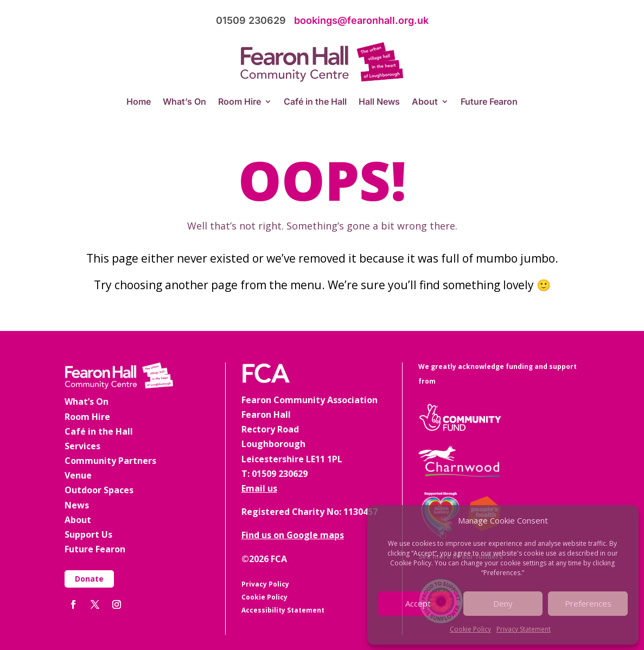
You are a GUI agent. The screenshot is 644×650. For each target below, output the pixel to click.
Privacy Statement (524, 629)
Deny (503, 603)
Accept (418, 603)
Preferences (588, 603)
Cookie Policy (470, 629)
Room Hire (240, 102)
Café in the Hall (315, 102)
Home (139, 102)
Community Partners (110, 461)
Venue (78, 475)
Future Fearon (489, 102)
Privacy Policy (265, 584)
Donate (89, 579)
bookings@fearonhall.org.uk (361, 20)
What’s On (184, 102)
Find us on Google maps (293, 535)
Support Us (88, 534)
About (425, 102)
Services (82, 446)
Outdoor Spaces (99, 490)
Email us (259, 488)
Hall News (379, 102)
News (77, 505)
